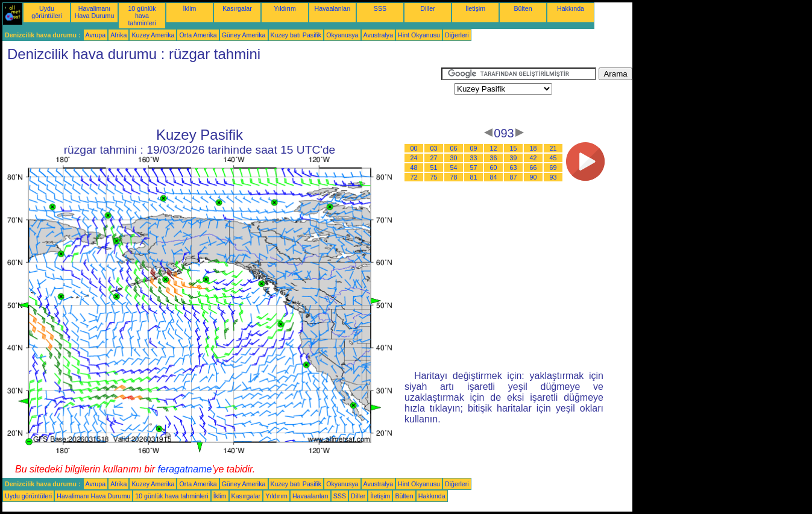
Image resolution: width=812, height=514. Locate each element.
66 (533, 168)
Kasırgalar (237, 8)
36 (494, 158)
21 (553, 148)
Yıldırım (285, 8)
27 (434, 158)
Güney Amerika (244, 35)
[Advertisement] (222, 95)
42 (533, 158)
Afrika (118, 35)
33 (474, 158)
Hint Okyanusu (419, 35)
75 (434, 177)
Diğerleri (457, 35)
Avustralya (379, 35)
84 (494, 177)
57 (474, 168)
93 (553, 177)
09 (474, 148)
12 (494, 148)
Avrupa (96, 35)
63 (514, 168)
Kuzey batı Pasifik (296, 35)
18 (533, 148)
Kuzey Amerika (153, 35)
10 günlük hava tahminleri (142, 16)
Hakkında (571, 8)
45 (553, 158)
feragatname (185, 469)
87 (514, 177)
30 (454, 158)
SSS (380, 8)
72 (414, 177)
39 (514, 158)
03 (434, 148)
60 (494, 168)
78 (454, 177)
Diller (427, 8)
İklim (190, 8)
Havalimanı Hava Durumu (95, 12)
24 (414, 158)
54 (454, 168)
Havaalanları (333, 8)
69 (553, 168)
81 (474, 177)
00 (414, 148)
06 (454, 148)
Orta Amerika (198, 35)
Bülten (523, 8)
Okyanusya (342, 35)
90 (533, 177)
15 (514, 148)
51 (434, 168)
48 (414, 168)
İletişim (475, 8)
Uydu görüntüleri (46, 12)
